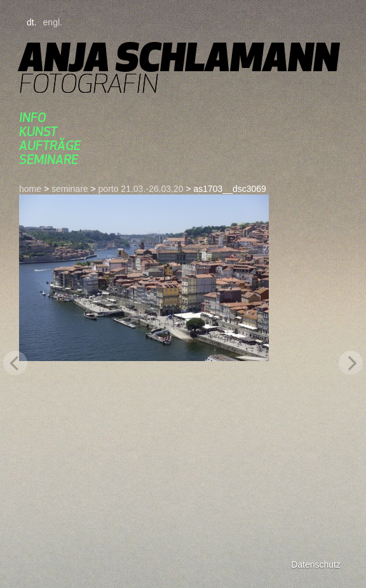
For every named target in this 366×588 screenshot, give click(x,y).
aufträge (50, 145)
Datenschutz (316, 564)
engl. (53, 22)
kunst (38, 131)
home (30, 189)
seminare (49, 159)
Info (33, 117)
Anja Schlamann (179, 57)
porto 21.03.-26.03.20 (141, 189)
